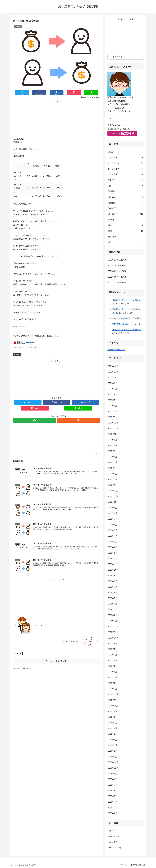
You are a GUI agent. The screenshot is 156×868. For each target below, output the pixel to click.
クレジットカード (126, 169)
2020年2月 (113, 479)
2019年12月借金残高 (121, 318)
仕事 (126, 186)
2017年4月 (113, 672)
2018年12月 (113, 559)
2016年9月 (113, 711)
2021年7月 (113, 389)
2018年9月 (113, 576)
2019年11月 (113, 496)
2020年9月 (113, 440)
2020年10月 (113, 434)
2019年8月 (113, 513)
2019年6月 (113, 525)
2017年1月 (113, 689)
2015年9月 (113, 774)
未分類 (126, 220)
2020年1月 (113, 485)
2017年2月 (113, 683)
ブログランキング (18, 347)
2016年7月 (113, 723)
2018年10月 (113, 570)
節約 (126, 231)
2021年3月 (113, 411)
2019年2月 (113, 547)
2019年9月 (113, 508)
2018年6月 (113, 592)
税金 (126, 225)
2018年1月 (113, 621)
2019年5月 (113, 530)
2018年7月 (113, 587)
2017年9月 (113, 643)
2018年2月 (113, 615)
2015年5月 (113, 796)
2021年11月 (113, 372)
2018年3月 (113, 610)
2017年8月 (113, 649)
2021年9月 (113, 383)
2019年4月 (113, 536)
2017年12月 (113, 627)
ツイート (111, 118)
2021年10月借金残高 (117, 266)
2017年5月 (113, 666)
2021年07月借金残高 (117, 283)
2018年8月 (113, 581)
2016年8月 (113, 717)
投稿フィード (114, 836)
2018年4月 (113, 604)
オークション (126, 163)
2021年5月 (113, 400)
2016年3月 (113, 745)
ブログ (126, 180)
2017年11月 (113, 632)
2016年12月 (113, 694)
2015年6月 (113, 791)
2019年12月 (113, 491)
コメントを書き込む (57, 661)
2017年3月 (113, 677)
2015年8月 (113, 779)
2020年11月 (113, 428)
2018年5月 (113, 598)
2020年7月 (113, 451)
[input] (126, 57)
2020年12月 (113, 423)
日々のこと (126, 214)
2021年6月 (113, 395)
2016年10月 (113, 706)
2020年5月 (113, 462)
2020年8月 (113, 445)
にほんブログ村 (31, 347)
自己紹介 (126, 237)
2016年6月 (113, 728)
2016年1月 (113, 757)
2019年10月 (113, 502)
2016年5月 (113, 734)
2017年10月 (113, 638)
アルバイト (126, 157)
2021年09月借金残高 (117, 271)
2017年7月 (113, 655)
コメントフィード (116, 842)
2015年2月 (113, 813)
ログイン (112, 831)
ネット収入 (126, 174)
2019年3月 (113, 542)
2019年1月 (113, 553)
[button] (142, 57)
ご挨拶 (126, 152)
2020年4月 (113, 468)
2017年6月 (113, 660)
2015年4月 (113, 802)
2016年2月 (113, 751)
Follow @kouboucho (116, 350)
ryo (134, 324)
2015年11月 (113, 768)
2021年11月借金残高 (117, 260)
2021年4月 (113, 406)
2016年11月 (113, 700)
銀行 (126, 242)
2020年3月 (113, 474)
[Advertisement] (57, 118)
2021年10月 (113, 378)
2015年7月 (113, 785)
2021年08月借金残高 (117, 277)
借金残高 (17, 354)
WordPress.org (114, 848)
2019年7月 (113, 519)
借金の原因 (126, 197)
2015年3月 (113, 808)
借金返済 (126, 208)
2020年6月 (113, 457)
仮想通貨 (126, 191)
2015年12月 (113, 762)
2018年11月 (113, 564)
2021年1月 (113, 417)
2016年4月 (113, 740)
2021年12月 (113, 366)
